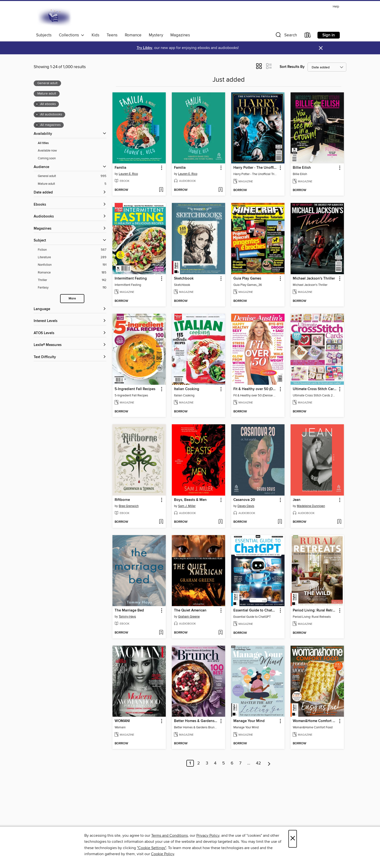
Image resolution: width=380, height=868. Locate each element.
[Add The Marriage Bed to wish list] (161, 633)
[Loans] (308, 36)
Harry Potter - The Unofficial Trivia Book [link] (256, 168)
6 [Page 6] (232, 763)
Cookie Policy (162, 854)
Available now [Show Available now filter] (47, 151)
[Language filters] (70, 309)
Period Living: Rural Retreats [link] (315, 611)
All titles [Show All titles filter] (43, 143)
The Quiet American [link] (190, 611)
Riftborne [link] (122, 500)
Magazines (180, 35)
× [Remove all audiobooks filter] (37, 115)
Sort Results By (292, 67)
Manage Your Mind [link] (249, 721)
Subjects (44, 35)
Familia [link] (120, 168)
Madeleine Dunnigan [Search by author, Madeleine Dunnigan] (311, 506)
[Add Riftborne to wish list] (161, 522)
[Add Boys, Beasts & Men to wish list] (220, 522)
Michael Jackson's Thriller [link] (314, 279)
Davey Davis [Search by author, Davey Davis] (246, 506)
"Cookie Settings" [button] (151, 848)
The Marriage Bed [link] (129, 611)
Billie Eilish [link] (302, 168)
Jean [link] (297, 500)
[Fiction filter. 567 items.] (72, 250)
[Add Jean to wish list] (339, 522)
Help (336, 7)
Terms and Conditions (170, 836)
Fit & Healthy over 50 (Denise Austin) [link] (256, 389)
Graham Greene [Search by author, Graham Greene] (189, 617)
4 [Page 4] (215, 763)
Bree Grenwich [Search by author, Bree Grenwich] (129, 506)
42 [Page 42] (258, 763)
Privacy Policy (208, 836)
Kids (95, 35)
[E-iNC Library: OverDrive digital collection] (55, 17)
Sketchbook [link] (184, 279)
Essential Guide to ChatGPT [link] (256, 611)
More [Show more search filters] (72, 299)
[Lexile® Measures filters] (70, 345)
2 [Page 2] (199, 763)
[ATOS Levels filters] (70, 333)
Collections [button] (72, 35)
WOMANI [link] (122, 721)
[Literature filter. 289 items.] (72, 257)
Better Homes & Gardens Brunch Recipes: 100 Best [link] (196, 721)
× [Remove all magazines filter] (37, 125)
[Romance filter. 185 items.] (72, 273)
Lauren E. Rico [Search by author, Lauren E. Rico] (128, 174)
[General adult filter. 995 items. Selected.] (72, 176)
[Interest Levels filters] (70, 321)
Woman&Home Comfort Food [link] (315, 721)
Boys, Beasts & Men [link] (190, 500)
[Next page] (269, 763)
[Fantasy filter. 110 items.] (72, 288)
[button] (286, 36)
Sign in (329, 35)
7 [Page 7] (240, 763)
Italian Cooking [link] (187, 389)
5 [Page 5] (224, 763)
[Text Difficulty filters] (70, 357)
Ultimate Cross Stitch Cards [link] (315, 389)
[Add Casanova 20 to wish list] (280, 522)
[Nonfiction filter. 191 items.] (72, 265)
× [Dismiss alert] (321, 48)
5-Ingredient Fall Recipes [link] (135, 389)
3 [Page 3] (207, 763)
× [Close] (293, 839)
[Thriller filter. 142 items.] (72, 280)
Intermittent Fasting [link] (131, 279)
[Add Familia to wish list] (161, 190)
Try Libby (144, 48)
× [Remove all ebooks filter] (37, 104)
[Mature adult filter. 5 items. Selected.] (72, 184)
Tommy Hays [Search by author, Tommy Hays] (127, 617)
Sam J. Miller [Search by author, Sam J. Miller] (187, 506)
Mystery (156, 35)
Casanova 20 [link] (244, 500)
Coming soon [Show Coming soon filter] (47, 158)
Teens (112, 35)
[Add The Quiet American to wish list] (220, 633)
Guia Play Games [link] (247, 279)
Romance (133, 35)
